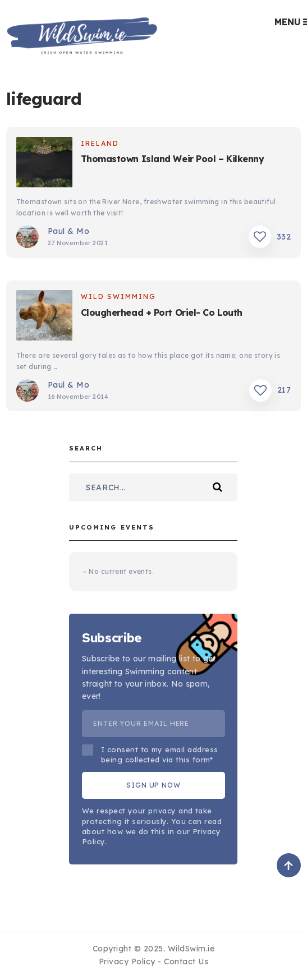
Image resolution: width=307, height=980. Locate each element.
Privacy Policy (127, 961)
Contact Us (186, 961)
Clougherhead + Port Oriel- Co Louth (162, 312)
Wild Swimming (118, 296)
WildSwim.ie (191, 949)
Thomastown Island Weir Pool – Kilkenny (173, 159)
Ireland (100, 143)
